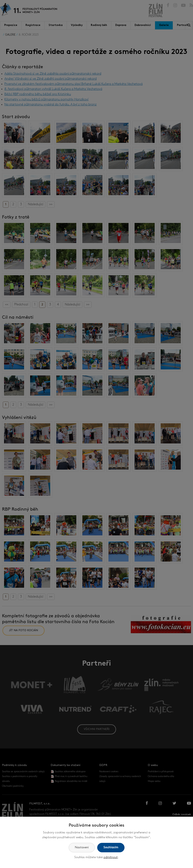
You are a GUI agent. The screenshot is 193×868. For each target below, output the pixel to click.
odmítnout (111, 857)
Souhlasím (111, 848)
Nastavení (82, 848)
